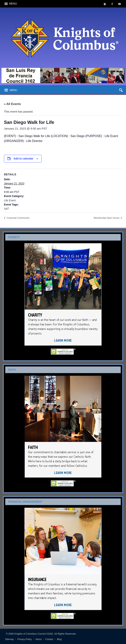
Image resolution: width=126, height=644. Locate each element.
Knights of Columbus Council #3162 (34, 634)
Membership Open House (107, 218)
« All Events (12, 104)
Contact (49, 639)
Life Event (10, 200)
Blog (59, 639)
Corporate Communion (18, 218)
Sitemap (9, 639)
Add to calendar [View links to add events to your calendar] (24, 159)
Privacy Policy (25, 639)
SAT (6, 209)
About (39, 639)
